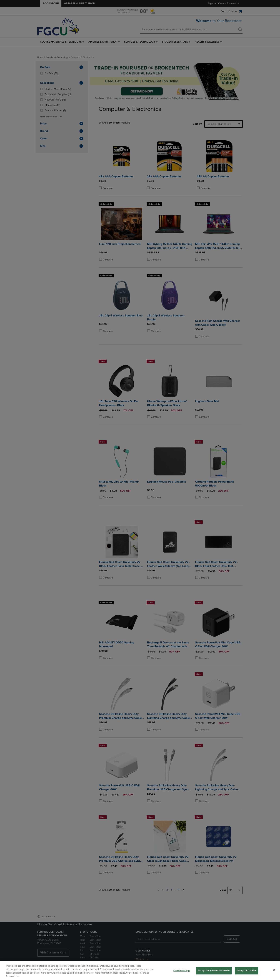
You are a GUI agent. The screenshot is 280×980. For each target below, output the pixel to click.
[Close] (274, 970)
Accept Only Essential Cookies (214, 971)
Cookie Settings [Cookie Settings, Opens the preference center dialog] (182, 971)
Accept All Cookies (247, 971)
